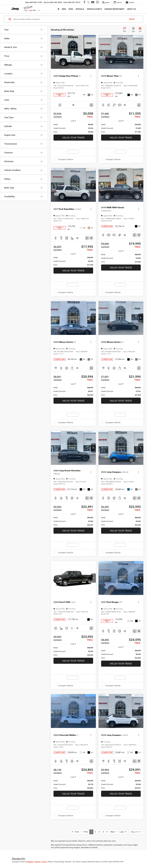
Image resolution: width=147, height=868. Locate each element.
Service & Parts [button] (94, 9)
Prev (85, 832)
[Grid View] (133, 30)
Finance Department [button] (114, 9)
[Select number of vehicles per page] (136, 832)
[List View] (140, 30)
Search (132, 19)
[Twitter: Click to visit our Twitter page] (88, 2)
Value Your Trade (73, 138)
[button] (93, 52)
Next (114, 832)
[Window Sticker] (91, 238)
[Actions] (91, 76)
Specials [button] (80, 9)
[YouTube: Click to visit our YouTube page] (92, 2)
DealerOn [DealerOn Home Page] (30, 862)
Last (123, 832)
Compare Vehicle (66, 159)
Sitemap (38, 862)
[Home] (58, 9)
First (75, 832)
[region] (73, 128)
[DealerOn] (19, 859)
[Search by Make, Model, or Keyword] (70, 19)
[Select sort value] (125, 30)
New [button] (64, 9)
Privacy (44, 862)
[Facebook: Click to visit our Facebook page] (84, 2)
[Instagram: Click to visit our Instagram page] (97, 2)
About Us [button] (131, 9)
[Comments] (91, 105)
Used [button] (71, 9)
